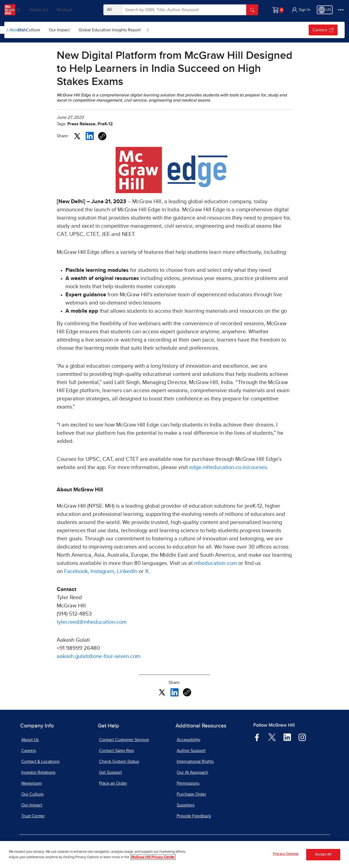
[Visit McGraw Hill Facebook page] (257, 737)
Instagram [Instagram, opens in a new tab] (102, 571)
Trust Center (33, 816)
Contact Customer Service (124, 740)
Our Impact (123, 30)
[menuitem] (53, 30)
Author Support (191, 751)
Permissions (188, 783)
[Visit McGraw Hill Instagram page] (302, 737)
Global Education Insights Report (173, 30)
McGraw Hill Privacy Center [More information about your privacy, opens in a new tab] (153, 857)
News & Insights (48, 30)
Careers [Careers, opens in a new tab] (29, 751)
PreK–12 (29, 10)
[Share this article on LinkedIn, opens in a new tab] (90, 136)
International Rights (195, 762)
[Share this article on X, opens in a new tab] (77, 136)
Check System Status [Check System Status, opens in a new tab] (119, 762)
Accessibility (189, 740)
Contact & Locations (40, 762)
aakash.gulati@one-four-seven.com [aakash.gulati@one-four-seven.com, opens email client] (99, 656)
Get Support (110, 772)
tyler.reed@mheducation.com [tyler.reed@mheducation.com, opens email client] (92, 622)
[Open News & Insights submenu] (71, 30)
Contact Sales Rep (116, 751)
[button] (301, 10)
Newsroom (31, 783)
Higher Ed (55, 10)
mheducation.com (216, 563)
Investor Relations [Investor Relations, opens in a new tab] (38, 772)
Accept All (323, 855)
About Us (18, 30)
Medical (81, 10)
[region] (174, 855)
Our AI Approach (192, 772)
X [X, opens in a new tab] (147, 571)
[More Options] (341, 10)
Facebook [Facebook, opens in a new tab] (76, 571)
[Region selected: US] (325, 10)
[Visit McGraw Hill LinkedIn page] (287, 737)
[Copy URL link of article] (102, 136)
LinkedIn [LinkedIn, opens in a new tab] (127, 571)
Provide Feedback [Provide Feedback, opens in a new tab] (194, 816)
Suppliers (186, 805)
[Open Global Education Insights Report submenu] (211, 30)
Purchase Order (191, 794)
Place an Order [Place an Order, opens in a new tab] (113, 783)
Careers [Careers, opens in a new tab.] (323, 30)
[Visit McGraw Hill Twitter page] (272, 737)
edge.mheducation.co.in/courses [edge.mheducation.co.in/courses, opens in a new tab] (228, 467)
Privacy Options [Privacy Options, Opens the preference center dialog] (286, 854)
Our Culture (92, 30)
